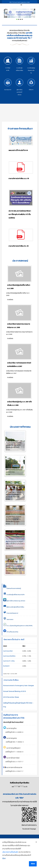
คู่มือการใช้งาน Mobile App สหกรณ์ (14, 601)
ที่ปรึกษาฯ (31, 85)
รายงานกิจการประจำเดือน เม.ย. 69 (19, 179)
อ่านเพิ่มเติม (10, 300)
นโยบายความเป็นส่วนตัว (10, 861)
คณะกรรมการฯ (8, 85)
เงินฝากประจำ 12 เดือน (9, 661)
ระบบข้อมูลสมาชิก (8, 64)
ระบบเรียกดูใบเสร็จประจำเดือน (19, 64)
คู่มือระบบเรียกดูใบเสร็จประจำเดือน (14, 607)
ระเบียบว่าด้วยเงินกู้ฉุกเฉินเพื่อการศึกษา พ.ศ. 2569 (19, 287)
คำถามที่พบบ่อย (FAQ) (11, 632)
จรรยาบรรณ (8, 619)
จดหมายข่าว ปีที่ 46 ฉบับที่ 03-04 (18, 150)
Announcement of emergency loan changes (18, 686)
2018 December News (11, 697)
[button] (19, 13)
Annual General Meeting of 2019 (15, 691)
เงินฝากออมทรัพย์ (8, 651)
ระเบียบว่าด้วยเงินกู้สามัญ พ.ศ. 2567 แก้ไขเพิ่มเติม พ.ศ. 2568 (19, 404)
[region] (19, 14)
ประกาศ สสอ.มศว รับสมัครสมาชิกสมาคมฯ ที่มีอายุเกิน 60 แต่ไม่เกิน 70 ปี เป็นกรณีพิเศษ (20, 214)
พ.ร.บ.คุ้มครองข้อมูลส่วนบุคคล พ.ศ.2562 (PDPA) (18, 626)
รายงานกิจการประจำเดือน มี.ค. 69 (18, 246)
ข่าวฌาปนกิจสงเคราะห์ (12, 613)
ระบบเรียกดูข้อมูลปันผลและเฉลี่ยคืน (31, 65)
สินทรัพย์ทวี (6, 666)
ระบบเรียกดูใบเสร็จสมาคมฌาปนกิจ (14, 595)
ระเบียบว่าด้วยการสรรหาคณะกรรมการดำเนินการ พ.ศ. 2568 (19, 326)
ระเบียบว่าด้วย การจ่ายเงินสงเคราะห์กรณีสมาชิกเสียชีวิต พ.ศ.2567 (19, 365)
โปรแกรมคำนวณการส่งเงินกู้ (12, 588)
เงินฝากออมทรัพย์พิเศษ (9, 656)
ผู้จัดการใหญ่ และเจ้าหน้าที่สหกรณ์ (19, 87)
